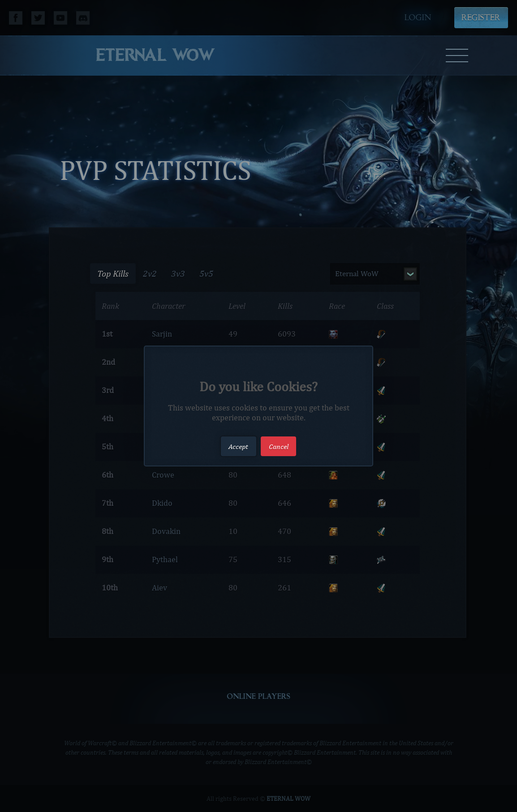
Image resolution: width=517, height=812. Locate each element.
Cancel (279, 446)
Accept (238, 446)
